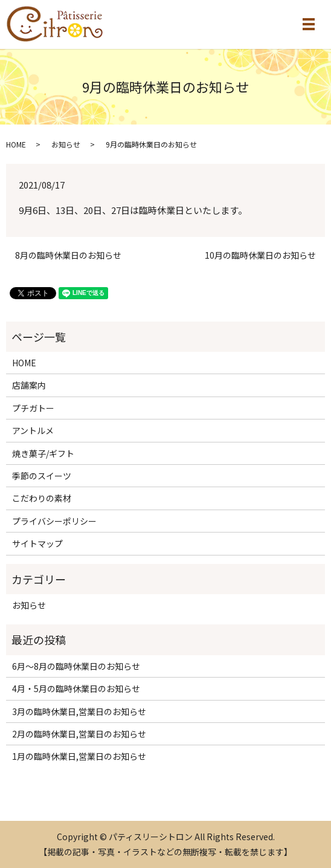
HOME (16, 144)
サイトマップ (37, 543)
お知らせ (66, 144)
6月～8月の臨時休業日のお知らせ (76, 666)
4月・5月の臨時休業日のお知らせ (76, 688)
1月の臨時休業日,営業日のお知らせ (79, 756)
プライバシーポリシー (54, 521)
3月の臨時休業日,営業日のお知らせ (79, 711)
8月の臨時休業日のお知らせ (68, 255)
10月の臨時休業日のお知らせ (260, 255)
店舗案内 (29, 385)
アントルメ (33, 430)
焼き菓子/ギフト (43, 453)
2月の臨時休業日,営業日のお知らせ (79, 734)
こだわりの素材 (42, 498)
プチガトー (33, 408)
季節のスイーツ (42, 476)
